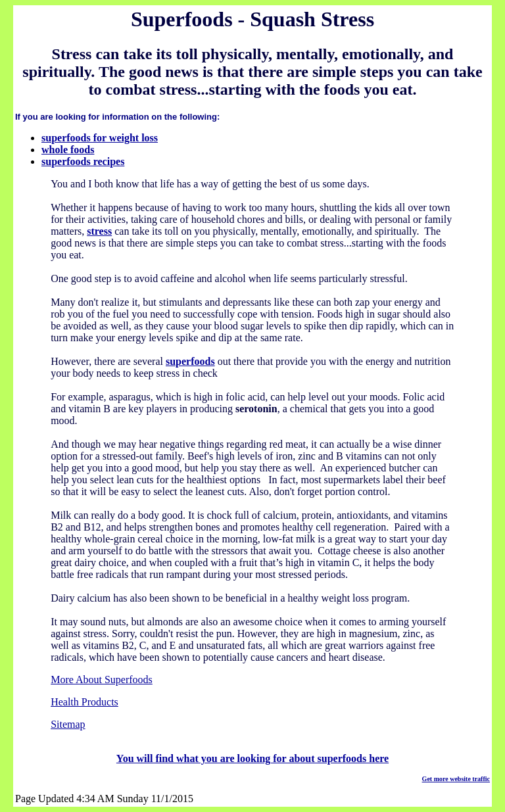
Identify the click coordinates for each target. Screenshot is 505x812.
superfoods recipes (83, 161)
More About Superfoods (102, 680)
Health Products (84, 702)
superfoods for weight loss (100, 138)
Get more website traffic (456, 779)
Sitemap (68, 724)
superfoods (190, 361)
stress (99, 231)
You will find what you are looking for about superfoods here (252, 758)
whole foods (68, 150)
